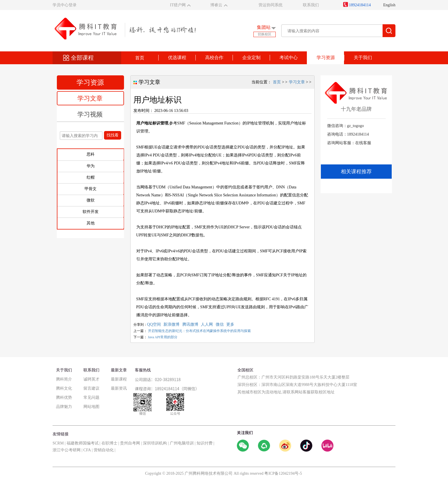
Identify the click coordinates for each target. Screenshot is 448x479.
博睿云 (216, 5)
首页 (140, 58)
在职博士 (109, 443)
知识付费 (205, 443)
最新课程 (119, 379)
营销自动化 (104, 450)
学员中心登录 (65, 5)
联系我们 (311, 5)
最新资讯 (119, 388)
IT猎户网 (178, 5)
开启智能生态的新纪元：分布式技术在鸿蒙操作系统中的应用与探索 (199, 331)
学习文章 (90, 98)
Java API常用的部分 (163, 337)
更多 (230, 324)
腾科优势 (64, 398)
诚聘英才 (91, 379)
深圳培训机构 (155, 443)
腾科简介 (64, 379)
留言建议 (91, 388)
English (389, 5)
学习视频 (90, 114)
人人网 (207, 324)
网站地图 (91, 407)
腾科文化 (64, 388)
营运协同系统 (271, 5)
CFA (87, 450)
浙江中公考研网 (67, 450)
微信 (220, 324)
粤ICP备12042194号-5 (283, 473)
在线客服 (363, 143)
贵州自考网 (130, 443)
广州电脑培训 (182, 443)
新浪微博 (171, 324)
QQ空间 (154, 324)
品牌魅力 (64, 407)
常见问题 (91, 398)
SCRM (58, 443)
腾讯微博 (190, 324)
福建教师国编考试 (83, 443)
